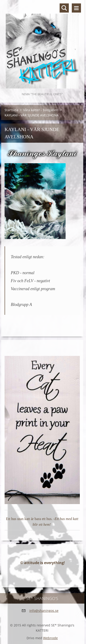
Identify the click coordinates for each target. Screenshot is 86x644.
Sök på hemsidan (64, 8)
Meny (76, 8)
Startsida (11, 110)
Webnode (50, 638)
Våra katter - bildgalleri (41, 110)
